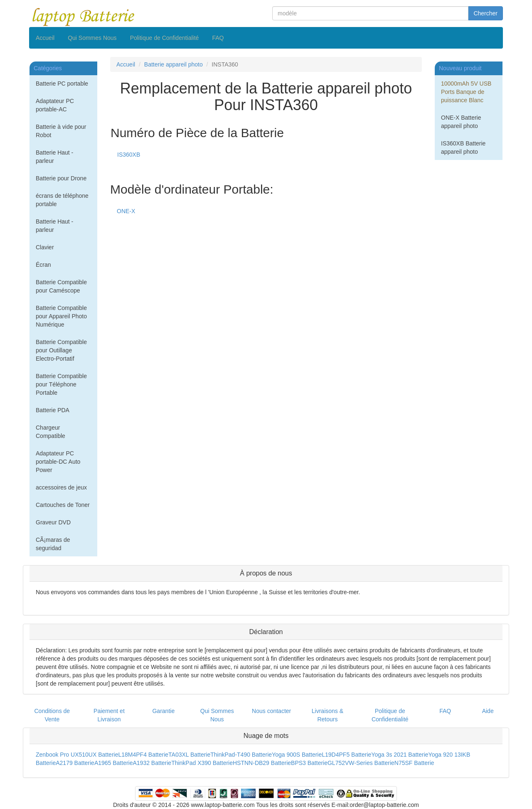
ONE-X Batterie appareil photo (461, 122)
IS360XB (129, 155)
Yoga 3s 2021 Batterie (400, 755)
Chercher (485, 13)
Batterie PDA (53, 410)
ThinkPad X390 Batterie (202, 763)
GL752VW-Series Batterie (361, 763)
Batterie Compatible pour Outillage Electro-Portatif (61, 350)
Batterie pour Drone (61, 178)
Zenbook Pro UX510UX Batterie (77, 755)
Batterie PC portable (62, 84)
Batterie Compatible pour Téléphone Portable (61, 384)
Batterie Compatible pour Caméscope (61, 286)
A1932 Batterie (152, 763)
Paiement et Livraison (109, 715)
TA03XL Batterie (189, 755)
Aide (488, 711)
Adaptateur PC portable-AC (55, 105)
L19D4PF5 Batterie (346, 755)
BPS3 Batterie (309, 763)
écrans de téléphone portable (62, 200)
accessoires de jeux (61, 487)
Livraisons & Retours (328, 715)
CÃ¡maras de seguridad (53, 544)
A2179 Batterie (75, 763)
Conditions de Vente (52, 715)
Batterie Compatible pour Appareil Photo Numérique (61, 316)
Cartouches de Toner (63, 505)
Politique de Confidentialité (165, 38)
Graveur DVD (53, 522)
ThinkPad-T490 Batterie (241, 755)
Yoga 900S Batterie (297, 755)
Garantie (163, 711)
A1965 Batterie (114, 763)
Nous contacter (271, 711)
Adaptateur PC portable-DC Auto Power (58, 462)
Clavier (45, 247)
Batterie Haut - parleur (54, 157)
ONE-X (126, 211)
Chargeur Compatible (50, 432)
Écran (43, 265)
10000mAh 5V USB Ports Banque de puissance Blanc (466, 92)
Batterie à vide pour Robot (61, 131)
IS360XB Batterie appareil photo (463, 148)
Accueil (45, 38)
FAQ (218, 38)
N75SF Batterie (414, 763)
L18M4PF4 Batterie (143, 755)
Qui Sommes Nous (92, 38)
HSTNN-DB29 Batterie (262, 763)
